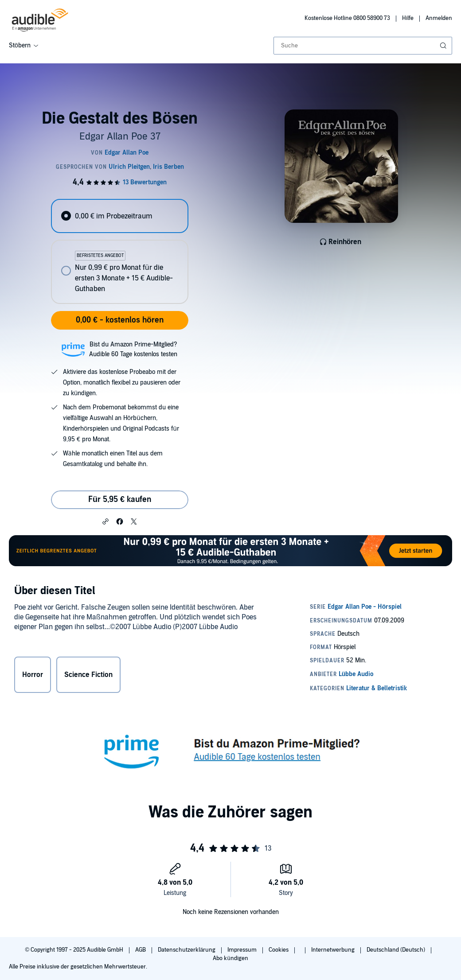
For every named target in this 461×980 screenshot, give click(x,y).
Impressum (243, 950)
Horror (33, 675)
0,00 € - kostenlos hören (120, 320)
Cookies (279, 950)
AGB (141, 950)
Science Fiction (88, 675)
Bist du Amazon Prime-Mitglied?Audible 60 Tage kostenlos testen (133, 349)
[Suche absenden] (444, 46)
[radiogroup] (119, 251)
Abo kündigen (230, 958)
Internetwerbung (334, 950)
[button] (105, 521)
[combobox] (363, 46)
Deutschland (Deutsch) (397, 950)
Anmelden (439, 18)
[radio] (119, 216)
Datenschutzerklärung (187, 950)
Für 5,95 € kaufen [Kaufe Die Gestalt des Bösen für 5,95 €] (120, 500)
